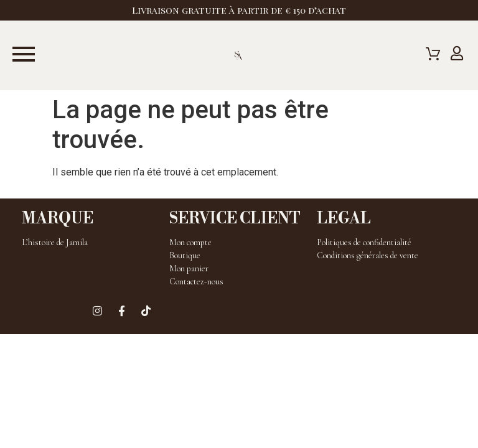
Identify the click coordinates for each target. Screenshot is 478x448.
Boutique (185, 255)
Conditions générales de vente (368, 255)
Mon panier (189, 268)
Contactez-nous (196, 282)
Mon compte (190, 242)
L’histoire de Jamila (55, 242)
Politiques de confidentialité (364, 242)
